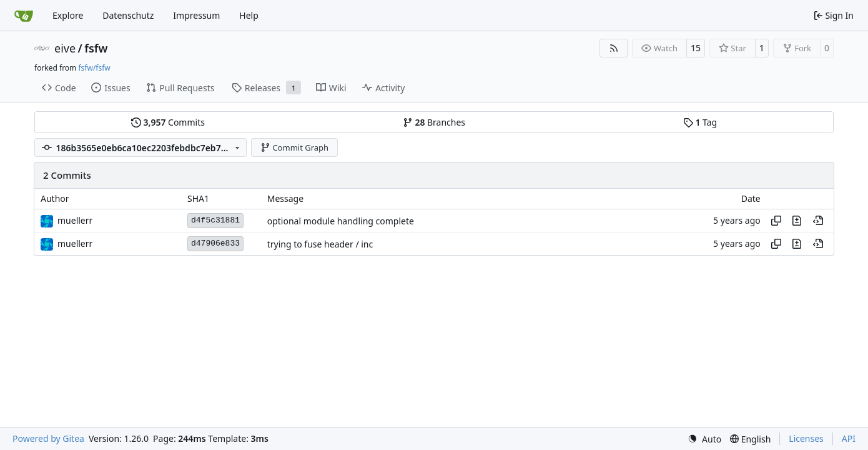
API (849, 438)
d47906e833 (215, 243)
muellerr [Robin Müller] (75, 220)
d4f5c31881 (215, 220)
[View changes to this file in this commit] (797, 221)
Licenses (806, 438)
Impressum (196, 15)
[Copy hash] (776, 221)
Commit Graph (294, 147)
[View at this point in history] (818, 221)
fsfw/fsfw (94, 68)
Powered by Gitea (48, 438)
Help (249, 15)
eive (65, 48)
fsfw (96, 48)
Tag (700, 122)
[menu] (704, 439)
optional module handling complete (341, 221)
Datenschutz (128, 15)
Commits (168, 122)
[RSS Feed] (614, 48)
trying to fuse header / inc (320, 244)
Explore (68, 15)
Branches (434, 122)
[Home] (24, 16)
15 (696, 48)
